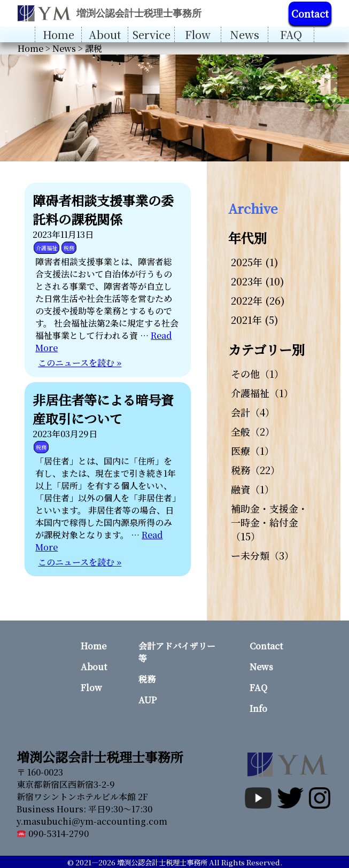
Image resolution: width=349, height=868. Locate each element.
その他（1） (257, 374)
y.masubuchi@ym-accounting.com (92, 821)
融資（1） (253, 489)
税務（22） (255, 470)
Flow (198, 34)
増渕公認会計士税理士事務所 (162, 862)
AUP (148, 700)
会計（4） (253, 412)
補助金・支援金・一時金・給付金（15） (269, 522)
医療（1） (253, 451)
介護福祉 (46, 248)
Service (152, 34)
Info (258, 708)
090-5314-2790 (53, 834)
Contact (310, 13)
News (245, 34)
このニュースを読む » (80, 363)
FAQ (291, 34)
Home (59, 34)
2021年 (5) (255, 320)
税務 (69, 248)
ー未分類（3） (262, 555)
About (105, 34)
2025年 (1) (255, 262)
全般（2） (253, 431)
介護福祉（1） (262, 393)
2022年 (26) (258, 300)
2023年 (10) (258, 281)
